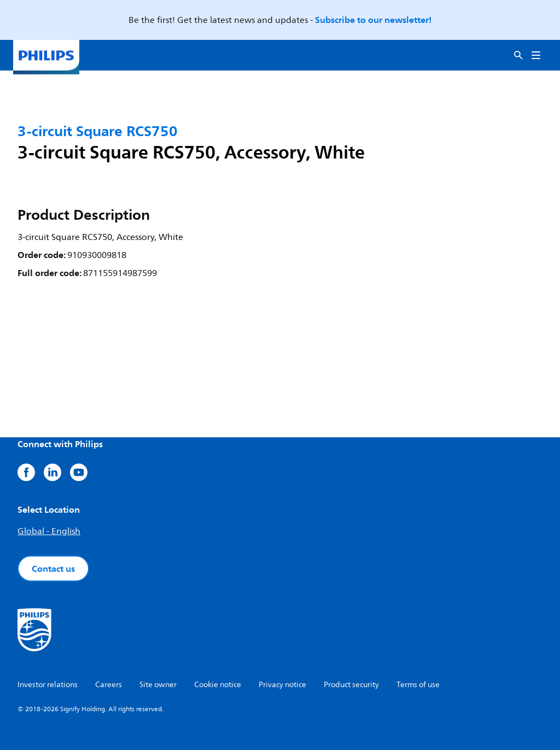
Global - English (49, 531)
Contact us (53, 569)
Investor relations (48, 685)
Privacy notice (282, 685)
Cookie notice (218, 685)
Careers (109, 685)
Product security (351, 685)
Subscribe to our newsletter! (373, 20)
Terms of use (418, 685)
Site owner (158, 685)
